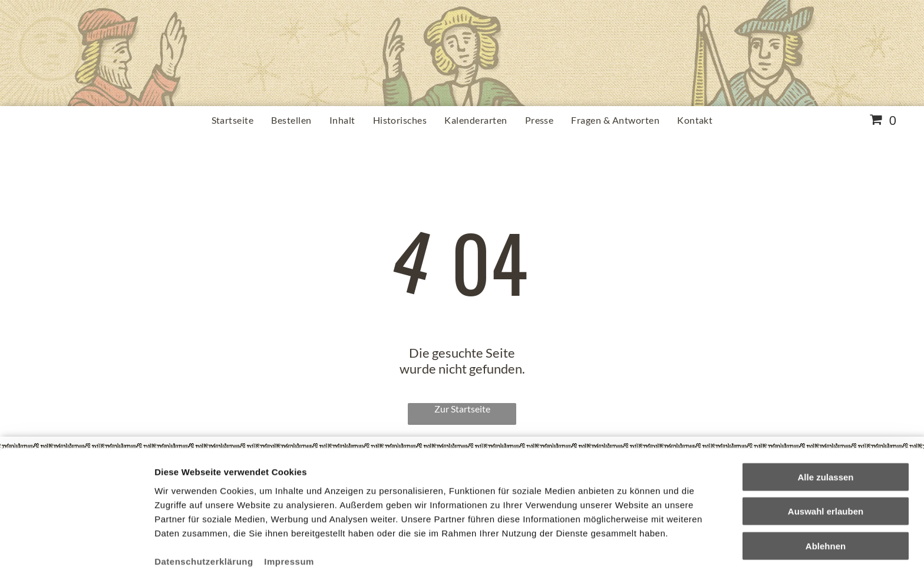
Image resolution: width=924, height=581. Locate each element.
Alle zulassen (825, 435)
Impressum (289, 519)
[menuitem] (233, 120)
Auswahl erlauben (826, 469)
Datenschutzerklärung (204, 519)
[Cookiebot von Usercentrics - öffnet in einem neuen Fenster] (76, 558)
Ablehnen (826, 504)
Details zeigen (627, 558)
